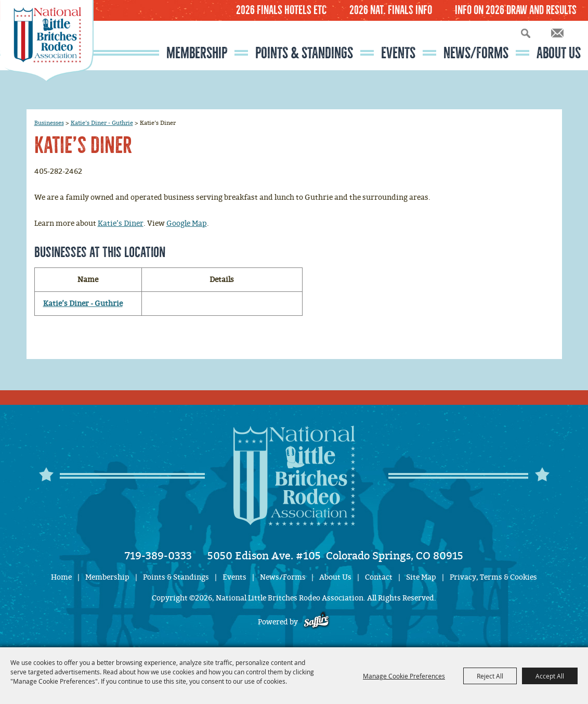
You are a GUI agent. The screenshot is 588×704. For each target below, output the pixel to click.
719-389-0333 (158, 556)
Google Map (187, 223)
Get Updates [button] (557, 33)
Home (61, 577)
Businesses (49, 123)
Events (398, 53)
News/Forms (476, 53)
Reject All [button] (490, 676)
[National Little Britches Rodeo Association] (47, 60)
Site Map (421, 577)
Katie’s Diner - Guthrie (102, 123)
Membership (197, 53)
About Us (559, 53)
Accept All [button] (550, 676)
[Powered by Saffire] (316, 622)
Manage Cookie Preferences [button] (404, 676)
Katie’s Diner (121, 223)
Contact (379, 577)
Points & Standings (304, 53)
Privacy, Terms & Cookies (493, 577)
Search (526, 33)
